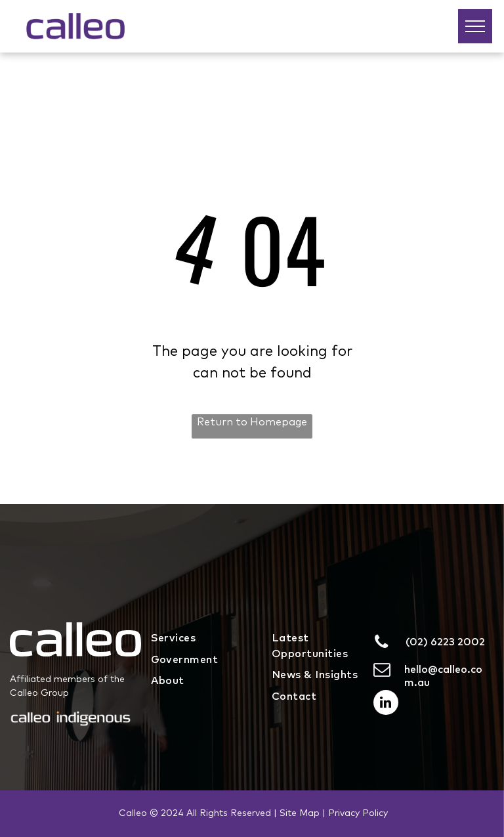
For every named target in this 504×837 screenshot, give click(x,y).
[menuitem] (202, 637)
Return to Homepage (252, 422)
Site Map (300, 813)
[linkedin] (386, 704)
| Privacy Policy (355, 813)
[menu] (475, 26)
